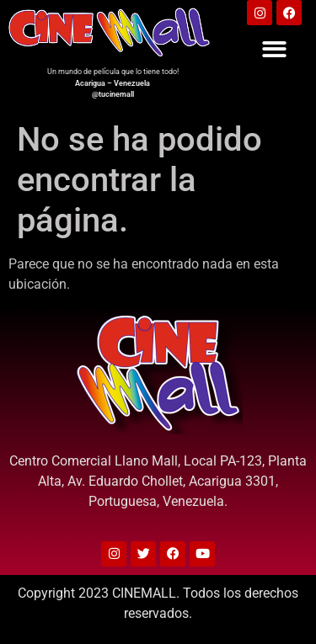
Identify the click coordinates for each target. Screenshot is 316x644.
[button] (274, 49)
